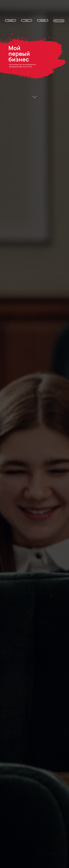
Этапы (27, 20)
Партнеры (43, 20)
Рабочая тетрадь (59, 21)
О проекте (10, 20)
